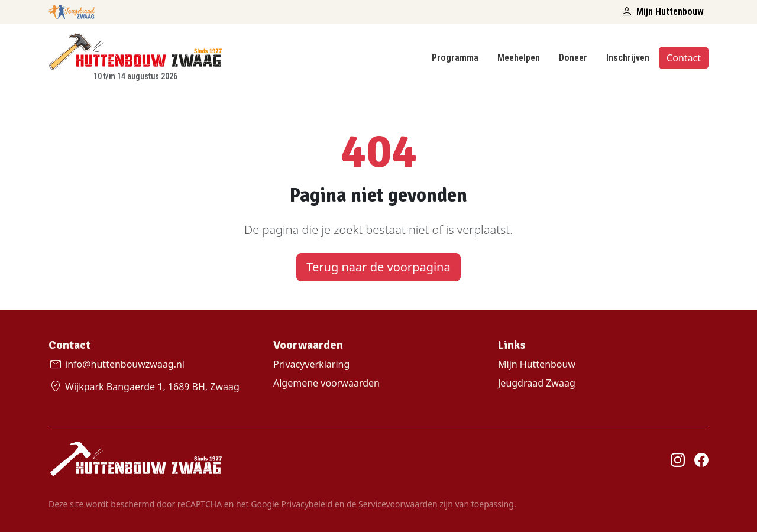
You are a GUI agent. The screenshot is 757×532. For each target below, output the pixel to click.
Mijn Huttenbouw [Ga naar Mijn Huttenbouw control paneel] (537, 364)
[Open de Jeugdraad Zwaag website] (72, 9)
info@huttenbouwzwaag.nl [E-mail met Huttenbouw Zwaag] (117, 364)
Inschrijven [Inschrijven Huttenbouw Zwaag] (628, 58)
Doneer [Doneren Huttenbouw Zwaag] (573, 58)
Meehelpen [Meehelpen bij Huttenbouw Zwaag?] (519, 58)
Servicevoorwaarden (398, 504)
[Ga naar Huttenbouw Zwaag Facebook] (701, 459)
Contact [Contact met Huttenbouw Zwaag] (684, 58)
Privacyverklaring (311, 364)
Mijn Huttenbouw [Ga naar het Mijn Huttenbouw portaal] (662, 12)
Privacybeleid (307, 504)
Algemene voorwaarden (326, 383)
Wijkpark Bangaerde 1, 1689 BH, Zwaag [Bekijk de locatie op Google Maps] (144, 387)
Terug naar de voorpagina (378, 267)
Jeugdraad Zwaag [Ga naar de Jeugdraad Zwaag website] (537, 383)
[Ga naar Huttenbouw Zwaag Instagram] (678, 459)
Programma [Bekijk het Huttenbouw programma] (455, 58)
